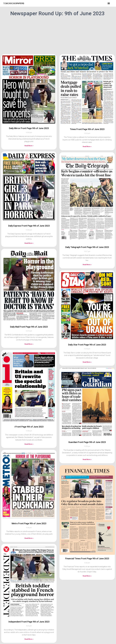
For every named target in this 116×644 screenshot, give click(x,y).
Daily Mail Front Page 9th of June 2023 (29, 327)
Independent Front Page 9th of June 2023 (29, 622)
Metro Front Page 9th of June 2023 (29, 523)
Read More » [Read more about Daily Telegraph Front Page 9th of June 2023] (87, 265)
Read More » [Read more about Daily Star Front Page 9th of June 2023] (87, 362)
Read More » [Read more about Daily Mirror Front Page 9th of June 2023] (29, 146)
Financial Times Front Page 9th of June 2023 (87, 558)
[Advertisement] (58, 35)
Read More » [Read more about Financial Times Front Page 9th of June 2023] (87, 576)
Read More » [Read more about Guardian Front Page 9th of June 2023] (87, 459)
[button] (109, 3)
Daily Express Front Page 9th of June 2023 (29, 226)
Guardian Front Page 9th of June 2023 (87, 442)
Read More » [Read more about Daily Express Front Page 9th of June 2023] (29, 243)
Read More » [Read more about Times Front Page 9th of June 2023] (87, 147)
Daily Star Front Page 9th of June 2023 (87, 345)
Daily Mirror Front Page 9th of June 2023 (29, 128)
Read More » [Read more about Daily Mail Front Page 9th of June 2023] (29, 344)
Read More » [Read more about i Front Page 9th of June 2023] (29, 444)
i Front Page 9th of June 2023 (29, 427)
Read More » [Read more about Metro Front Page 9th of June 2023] (29, 538)
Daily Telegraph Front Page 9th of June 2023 (87, 247)
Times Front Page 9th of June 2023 (87, 129)
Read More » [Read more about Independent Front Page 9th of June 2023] (29, 639)
